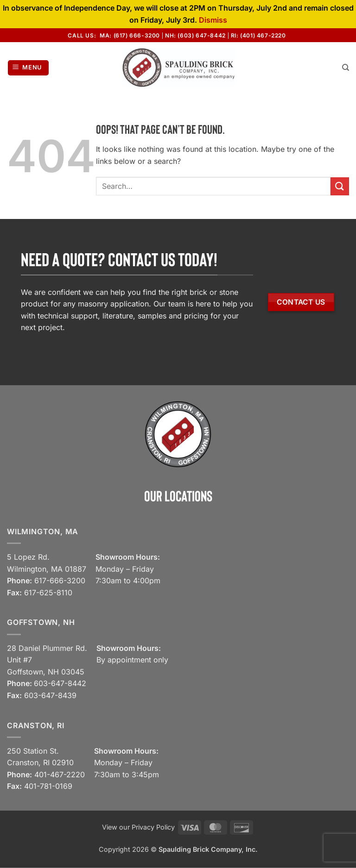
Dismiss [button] (213, 20)
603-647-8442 (60, 683)
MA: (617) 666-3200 (130, 35)
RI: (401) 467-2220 (258, 35)
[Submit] (340, 186)
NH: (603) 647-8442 (195, 35)
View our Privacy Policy (138, 827)
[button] (29, 68)
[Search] (346, 68)
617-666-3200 (60, 581)
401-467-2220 (60, 774)
